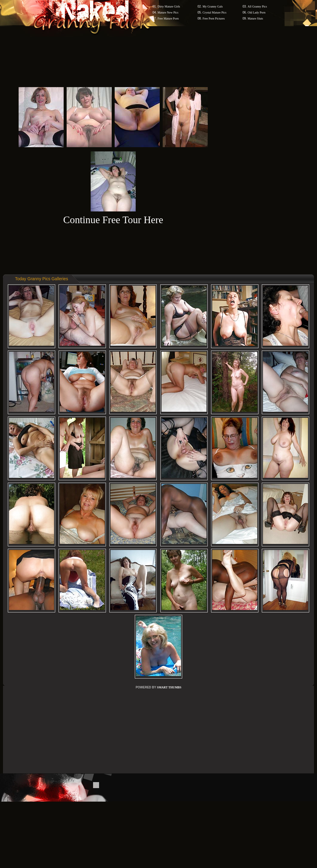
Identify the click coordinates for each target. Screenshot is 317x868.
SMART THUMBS (169, 687)
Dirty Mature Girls (169, 6)
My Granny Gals (213, 6)
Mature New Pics (168, 12)
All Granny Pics (257, 6)
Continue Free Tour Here (113, 220)
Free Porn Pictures (214, 18)
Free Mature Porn (168, 18)
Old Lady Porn (257, 12)
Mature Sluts (255, 18)
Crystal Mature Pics (214, 12)
